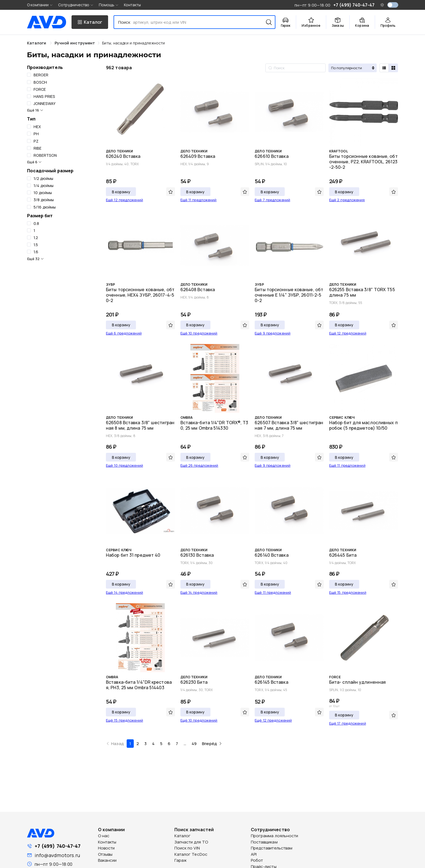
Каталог (183, 836)
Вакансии (107, 860)
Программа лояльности (275, 836)
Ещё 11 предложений (199, 200)
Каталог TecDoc (191, 854)
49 (194, 744)
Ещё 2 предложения (347, 200)
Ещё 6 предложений (124, 333)
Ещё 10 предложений (199, 333)
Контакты (133, 5)
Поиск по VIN (187, 848)
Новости (106, 848)
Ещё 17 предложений (348, 723)
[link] (75, 43)
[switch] (393, 5)
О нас (104, 836)
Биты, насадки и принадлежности (133, 43)
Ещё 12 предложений (124, 200)
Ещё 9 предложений (273, 333)
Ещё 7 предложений (272, 200)
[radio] (384, 68)
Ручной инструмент (75, 43)
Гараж (181, 860)
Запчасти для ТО (191, 842)
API (254, 854)
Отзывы (105, 854)
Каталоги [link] (37, 43)
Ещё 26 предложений (199, 465)
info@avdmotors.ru (57, 855)
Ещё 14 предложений (124, 592)
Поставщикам (264, 842)
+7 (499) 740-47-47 (58, 846)
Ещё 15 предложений (348, 592)
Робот (257, 860)
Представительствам (272, 848)
